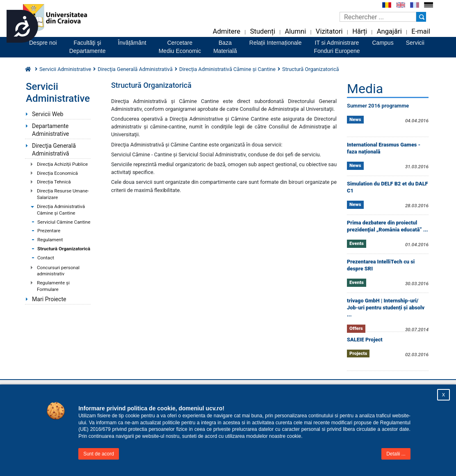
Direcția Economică (57, 173)
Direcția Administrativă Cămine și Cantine (61, 210)
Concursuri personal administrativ (58, 271)
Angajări (389, 31)
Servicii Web (48, 114)
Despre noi (43, 43)
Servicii (415, 43)
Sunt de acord (99, 454)
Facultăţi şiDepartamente (88, 47)
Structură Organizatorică (64, 249)
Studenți (263, 31)
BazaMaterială (225, 47)
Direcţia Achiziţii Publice (62, 164)
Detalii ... (396, 454)
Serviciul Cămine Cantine (64, 222)
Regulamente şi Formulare (53, 286)
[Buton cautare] (421, 17)
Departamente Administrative (50, 130)
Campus (383, 43)
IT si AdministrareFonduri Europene (337, 47)
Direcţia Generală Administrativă (54, 150)
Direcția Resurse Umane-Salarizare (63, 194)
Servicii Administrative (65, 69)
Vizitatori (329, 31)
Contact (46, 258)
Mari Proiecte (49, 299)
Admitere (227, 31)
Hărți (360, 31)
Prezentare (49, 231)
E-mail (421, 31)
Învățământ (132, 43)
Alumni (295, 31)
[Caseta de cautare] (378, 17)
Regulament (50, 240)
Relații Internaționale (276, 43)
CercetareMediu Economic (180, 47)
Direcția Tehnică (54, 182)
